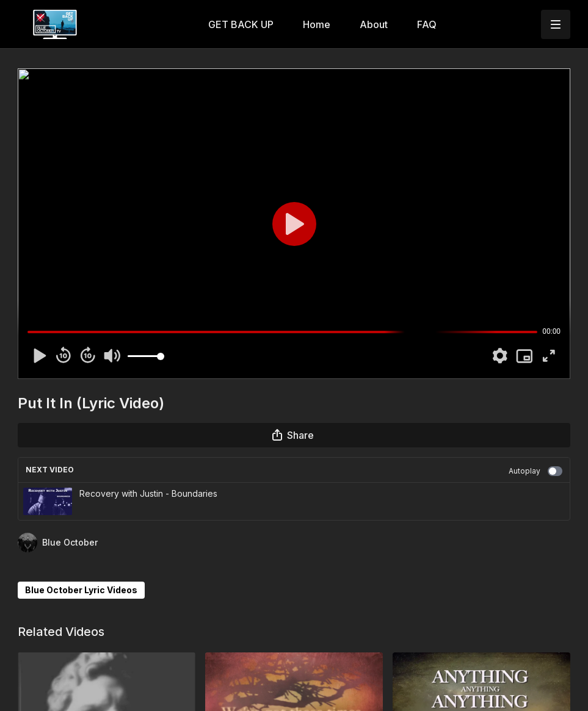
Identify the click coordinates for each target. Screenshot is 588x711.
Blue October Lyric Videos (81, 590)
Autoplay (535, 471)
